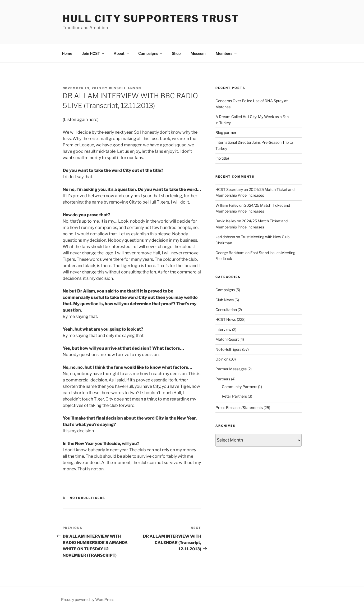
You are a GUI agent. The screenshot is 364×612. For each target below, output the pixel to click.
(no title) (222, 158)
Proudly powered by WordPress (88, 599)
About (122, 53)
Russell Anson (125, 88)
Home (67, 53)
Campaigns (151, 53)
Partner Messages (231, 369)
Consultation (226, 310)
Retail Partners (234, 396)
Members (227, 53)
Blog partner (226, 132)
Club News (225, 300)
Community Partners (239, 387)
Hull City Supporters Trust (151, 19)
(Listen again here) (81, 120)
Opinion (222, 359)
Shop (176, 53)
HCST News (226, 319)
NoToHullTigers (87, 498)
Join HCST (94, 53)
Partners (223, 379)
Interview (223, 329)
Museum (198, 53)
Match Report (227, 339)
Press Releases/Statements (239, 408)
